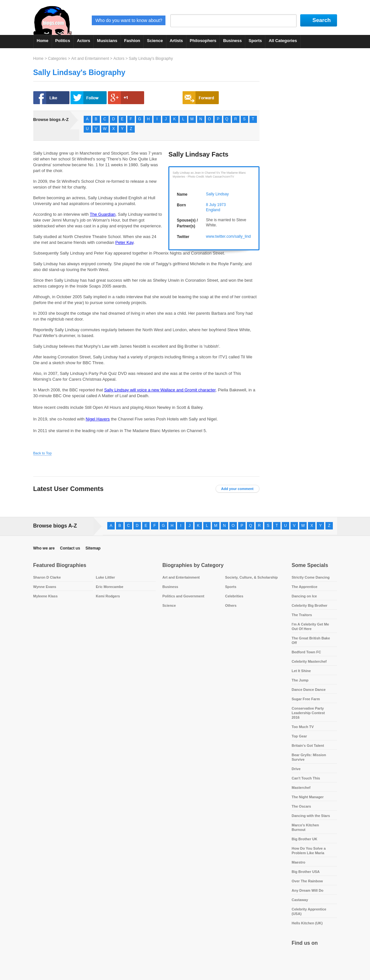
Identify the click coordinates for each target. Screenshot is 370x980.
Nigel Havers (98, 419)
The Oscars (301, 806)
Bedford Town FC (307, 652)
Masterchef (301, 788)
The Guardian (103, 214)
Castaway (300, 900)
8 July (211, 205)
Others (231, 605)
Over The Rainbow (307, 881)
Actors (84, 41)
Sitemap (93, 548)
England (213, 210)
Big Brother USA (306, 872)
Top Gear (299, 736)
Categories (57, 59)
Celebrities (234, 596)
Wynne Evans (45, 587)
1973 (222, 205)
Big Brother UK (305, 839)
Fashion (132, 41)
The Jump (300, 680)
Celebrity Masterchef (309, 661)
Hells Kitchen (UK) (307, 923)
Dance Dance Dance (309, 690)
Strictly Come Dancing (311, 577)
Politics (63, 41)
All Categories (283, 41)
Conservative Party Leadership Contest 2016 (308, 713)
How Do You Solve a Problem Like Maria (309, 851)
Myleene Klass (46, 596)
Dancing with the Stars (311, 816)
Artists (176, 41)
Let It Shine (301, 671)
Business (232, 41)
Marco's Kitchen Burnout (306, 827)
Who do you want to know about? (129, 20)
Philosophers (203, 41)
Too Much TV (303, 727)
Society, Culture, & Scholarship (252, 577)
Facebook (298, 959)
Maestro (299, 862)
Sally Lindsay (217, 194)
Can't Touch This (306, 778)
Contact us (70, 548)
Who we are (44, 548)
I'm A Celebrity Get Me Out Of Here (311, 626)
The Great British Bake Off (311, 640)
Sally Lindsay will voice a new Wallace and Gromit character (160, 390)
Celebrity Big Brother (310, 605)
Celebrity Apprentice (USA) (309, 911)
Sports (255, 41)
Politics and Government (184, 596)
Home (43, 41)
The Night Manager (308, 797)
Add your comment (237, 489)
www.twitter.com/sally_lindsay (231, 236)
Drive (296, 769)
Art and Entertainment (90, 59)
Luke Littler (106, 577)
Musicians (107, 41)
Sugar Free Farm (306, 699)
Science (155, 41)
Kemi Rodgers (108, 596)
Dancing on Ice (304, 596)
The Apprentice (305, 587)
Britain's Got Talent (308, 746)
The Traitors (302, 615)
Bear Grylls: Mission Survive (309, 757)
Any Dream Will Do (308, 890)
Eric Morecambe (110, 587)
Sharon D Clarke (47, 577)
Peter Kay (124, 242)
